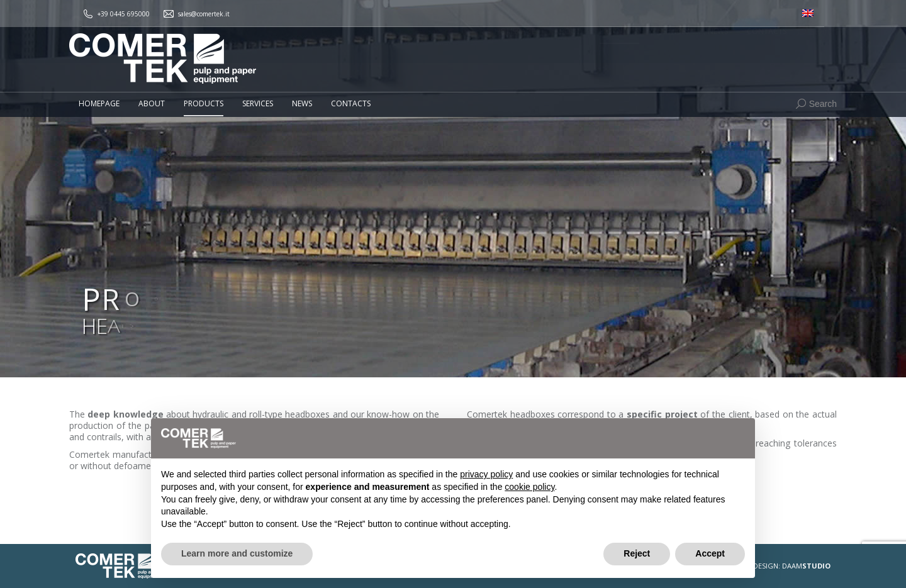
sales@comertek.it (204, 14)
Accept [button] (710, 553)
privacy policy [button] (486, 474)
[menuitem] (808, 14)
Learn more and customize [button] (237, 553)
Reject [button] (637, 553)
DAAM (806, 566)
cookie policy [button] (529, 487)
